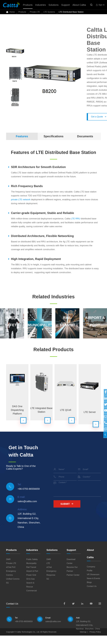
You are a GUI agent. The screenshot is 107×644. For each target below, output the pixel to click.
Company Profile (91, 577)
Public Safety (32, 568)
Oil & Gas (30, 587)
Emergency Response (51, 581)
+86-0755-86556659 (29, 497)
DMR (8, 568)
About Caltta (90, 562)
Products (22, 13)
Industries (32, 558)
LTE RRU (76, 222)
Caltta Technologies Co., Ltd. (28, 640)
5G (7, 591)
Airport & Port (32, 580)
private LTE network (21, 202)
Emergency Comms (11, 581)
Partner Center (73, 583)
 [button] (15, 108)
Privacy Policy (95, 640)
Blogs (89, 591)
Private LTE (35, 13)
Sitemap (83, 640)
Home (12, 13)
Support (71, 558)
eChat (49, 576)
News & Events (93, 587)
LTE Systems (49, 13)
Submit (67, 512)
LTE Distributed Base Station (71, 13)
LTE (48, 572)
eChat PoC (11, 576)
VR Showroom (93, 583)
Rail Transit (31, 576)
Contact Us (92, 595)
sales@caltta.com (27, 510)
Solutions (52, 558)
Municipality (31, 572)
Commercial (31, 599)
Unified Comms (13, 587)
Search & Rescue (30, 593)
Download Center (71, 570)
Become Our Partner (72, 578)
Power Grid (31, 583)
